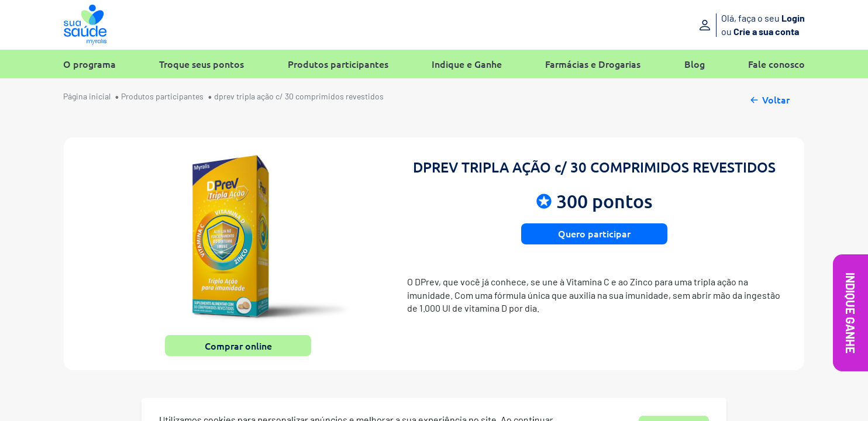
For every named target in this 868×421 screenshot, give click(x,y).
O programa (89, 64)
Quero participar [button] (594, 233)
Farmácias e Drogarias (593, 64)
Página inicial (87, 96)
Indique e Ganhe (467, 64)
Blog (695, 64)
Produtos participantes (338, 64)
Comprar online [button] (238, 346)
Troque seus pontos (201, 64)
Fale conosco (776, 64)
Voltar (769, 98)
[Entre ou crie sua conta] (719, 25)
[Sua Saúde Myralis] (85, 25)
